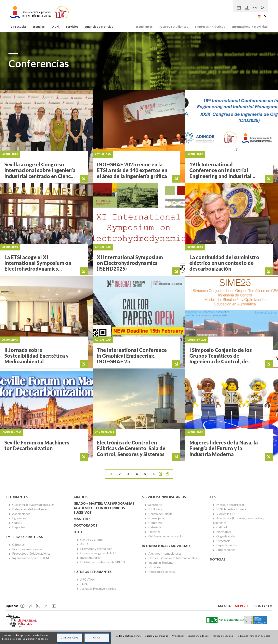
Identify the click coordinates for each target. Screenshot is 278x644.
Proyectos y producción (96, 549)
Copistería (155, 523)
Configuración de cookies (35, 639)
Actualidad (10, 154)
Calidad (222, 527)
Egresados (19, 518)
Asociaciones (21, 514)
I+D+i (55, 27)
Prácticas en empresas (27, 549)
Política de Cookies (223, 636)
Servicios (72, 27)
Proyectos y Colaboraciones (31, 553)
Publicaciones (226, 550)
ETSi (213, 497)
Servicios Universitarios (164, 497)
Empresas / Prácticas (210, 27)
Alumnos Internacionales (165, 553)
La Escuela (18, 27)
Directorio (223, 541)
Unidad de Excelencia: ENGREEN (103, 562)
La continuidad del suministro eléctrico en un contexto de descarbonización (224, 263)
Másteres (82, 519)
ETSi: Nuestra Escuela (231, 509)
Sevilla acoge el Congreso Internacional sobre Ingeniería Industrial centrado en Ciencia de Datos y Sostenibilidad (40, 173)
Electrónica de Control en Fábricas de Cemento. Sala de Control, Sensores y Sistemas (131, 448)
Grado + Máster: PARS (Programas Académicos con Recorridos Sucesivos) (104, 508)
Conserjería (156, 518)
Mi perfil (243, 606)
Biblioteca (155, 509)
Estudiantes (144, 27)
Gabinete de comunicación (166, 536)
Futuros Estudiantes (174, 27)
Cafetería (155, 527)
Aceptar (97, 638)
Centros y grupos (92, 539)
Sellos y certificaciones (128, 636)
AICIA (84, 544)
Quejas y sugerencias (156, 636)
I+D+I (78, 532)
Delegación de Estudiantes (30, 509)
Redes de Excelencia (162, 571)
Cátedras (18, 544)
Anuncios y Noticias (99, 27)
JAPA (84, 584)
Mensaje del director (230, 505)
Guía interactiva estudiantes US (33, 505)
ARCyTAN (87, 579)
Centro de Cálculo (160, 514)
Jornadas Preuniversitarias (98, 588)
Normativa (224, 532)
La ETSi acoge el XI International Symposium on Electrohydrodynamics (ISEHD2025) (38, 266)
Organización (225, 536)
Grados (81, 497)
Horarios (154, 532)
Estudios (39, 27)
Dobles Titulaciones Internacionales (173, 558)
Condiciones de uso (198, 636)
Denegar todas (69, 638)
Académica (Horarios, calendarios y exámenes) (239, 520)
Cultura (17, 523)
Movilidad (155, 567)
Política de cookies (11, 639)
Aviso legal (178, 636)
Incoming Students (161, 562)
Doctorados (86, 525)
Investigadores (90, 557)
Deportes (19, 527)
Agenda (224, 606)
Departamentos (227, 545)
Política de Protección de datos (254, 636)
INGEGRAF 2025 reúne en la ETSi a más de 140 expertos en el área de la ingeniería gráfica (132, 170)
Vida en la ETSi (226, 514)
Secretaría (155, 505)
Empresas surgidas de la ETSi (100, 553)
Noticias (218, 559)
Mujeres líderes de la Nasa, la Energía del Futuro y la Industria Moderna (224, 448)
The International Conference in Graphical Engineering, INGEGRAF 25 (132, 356)
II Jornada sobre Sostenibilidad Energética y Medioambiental (36, 356)
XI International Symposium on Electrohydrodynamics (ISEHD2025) (130, 263)
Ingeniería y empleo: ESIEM (31, 558)
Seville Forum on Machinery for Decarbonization (37, 445)
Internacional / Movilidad (250, 27)
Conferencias (197, 340)
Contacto (263, 606)
